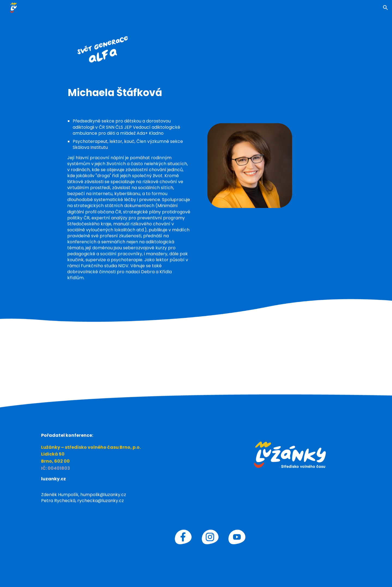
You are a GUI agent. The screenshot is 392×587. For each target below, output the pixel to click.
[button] (385, 8)
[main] (196, 93)
